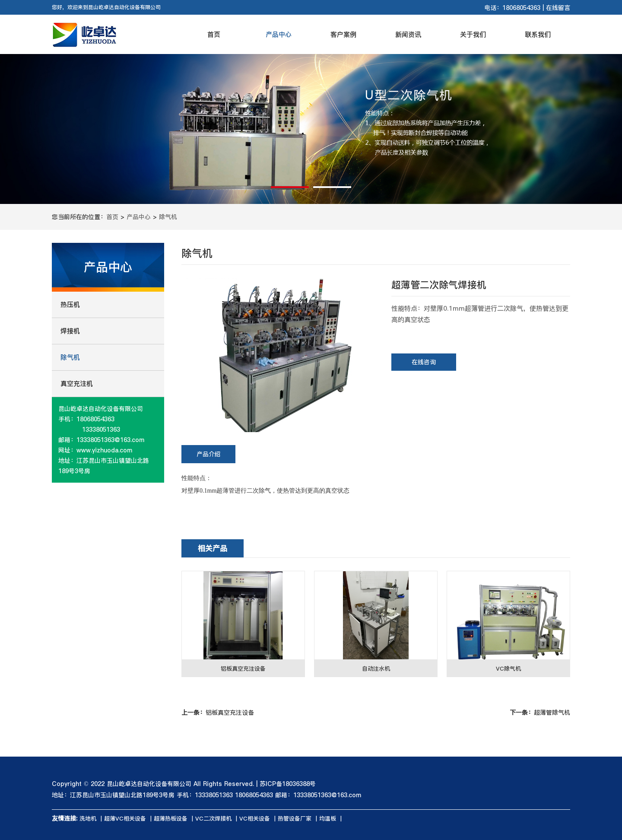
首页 (214, 34)
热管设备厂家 (295, 818)
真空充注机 (77, 383)
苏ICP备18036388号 (288, 784)
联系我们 (538, 34)
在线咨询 (424, 362)
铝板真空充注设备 (243, 668)
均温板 (328, 818)
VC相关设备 (255, 818)
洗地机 (88, 818)
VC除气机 (508, 668)
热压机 (70, 304)
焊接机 (70, 331)
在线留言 (558, 8)
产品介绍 (209, 454)
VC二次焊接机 (213, 818)
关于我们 (473, 34)
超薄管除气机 (540, 713)
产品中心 (279, 34)
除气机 (168, 217)
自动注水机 (376, 668)
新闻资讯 (408, 34)
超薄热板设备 (171, 818)
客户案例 (343, 34)
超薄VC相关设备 (125, 818)
